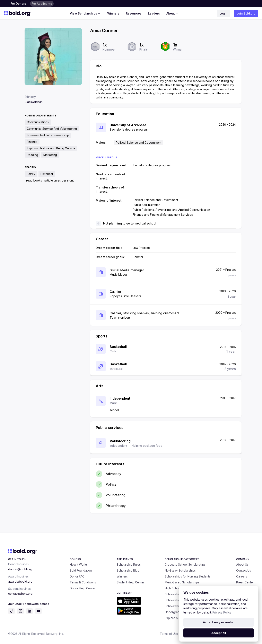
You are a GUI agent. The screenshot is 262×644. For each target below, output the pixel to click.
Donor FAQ (77, 576)
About (172, 14)
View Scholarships (85, 14)
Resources (134, 13)
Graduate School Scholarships (185, 564)
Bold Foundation (81, 570)
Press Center (245, 582)
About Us (242, 564)
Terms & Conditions (83, 582)
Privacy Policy (222, 612)
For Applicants (42, 4)
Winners (113, 13)
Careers (242, 576)
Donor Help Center (83, 588)
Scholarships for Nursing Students (188, 576)
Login (223, 13)
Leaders (154, 13)
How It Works (79, 564)
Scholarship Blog (128, 570)
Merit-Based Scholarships (182, 582)
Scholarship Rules (129, 564)
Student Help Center (130, 582)
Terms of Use (169, 634)
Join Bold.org (246, 13)
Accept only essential (219, 622)
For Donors (18, 4)
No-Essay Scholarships (180, 570)
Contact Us (244, 570)
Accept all (219, 633)
